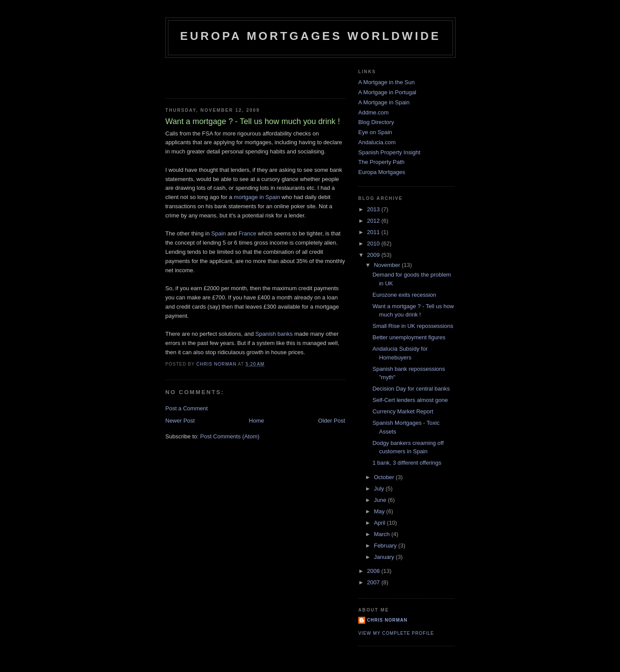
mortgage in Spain (258, 197)
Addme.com (373, 112)
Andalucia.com (377, 142)
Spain (219, 233)
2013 (374, 209)
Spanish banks (275, 334)
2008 (374, 571)
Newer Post (180, 421)
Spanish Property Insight (389, 152)
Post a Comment (187, 408)
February (386, 546)
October (385, 477)
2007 (374, 582)
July (380, 489)
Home (257, 421)
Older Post (332, 421)
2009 (374, 255)
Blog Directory (376, 122)
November (388, 265)
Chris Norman (387, 620)
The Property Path (381, 162)
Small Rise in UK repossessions (413, 326)
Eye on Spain (375, 132)
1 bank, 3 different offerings (407, 463)
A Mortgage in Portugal (387, 92)
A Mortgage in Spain (384, 102)
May (380, 511)
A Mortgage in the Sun (387, 82)
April (381, 523)
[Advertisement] (217, 75)
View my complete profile (396, 633)
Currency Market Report (403, 411)
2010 (374, 244)
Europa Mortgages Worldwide (311, 36)
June (381, 500)
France (247, 233)
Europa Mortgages (382, 172)
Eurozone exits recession (404, 295)
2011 (374, 232)
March (383, 534)
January (385, 557)
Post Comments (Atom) (230, 436)
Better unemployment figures (409, 337)
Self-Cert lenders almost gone (410, 400)
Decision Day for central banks (411, 389)
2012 (374, 221)
